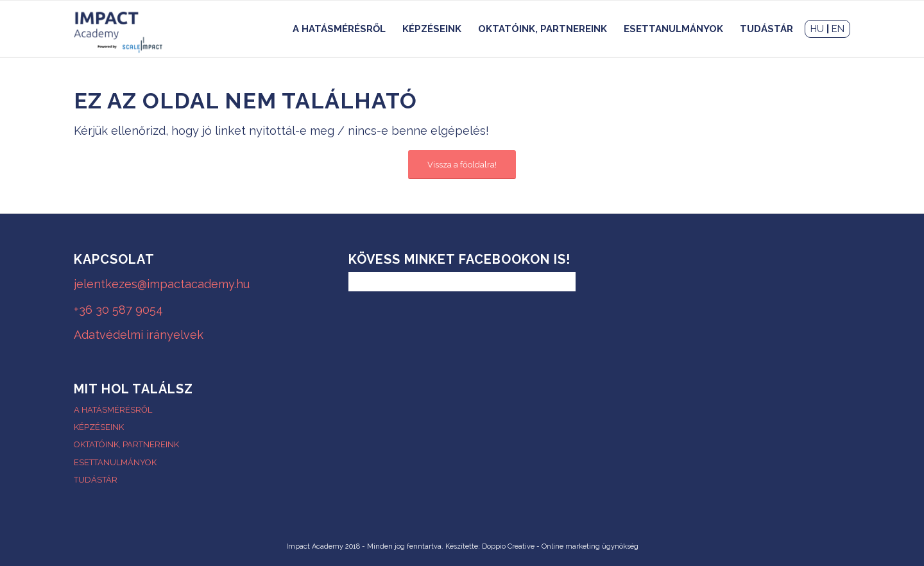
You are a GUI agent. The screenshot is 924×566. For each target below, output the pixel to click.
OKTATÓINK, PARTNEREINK (126, 444)
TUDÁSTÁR (96, 480)
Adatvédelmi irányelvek (139, 335)
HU (817, 29)
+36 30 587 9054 (118, 310)
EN (838, 29)
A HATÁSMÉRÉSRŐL (113, 410)
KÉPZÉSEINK (99, 427)
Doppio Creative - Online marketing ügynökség (560, 546)
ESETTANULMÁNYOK (115, 462)
